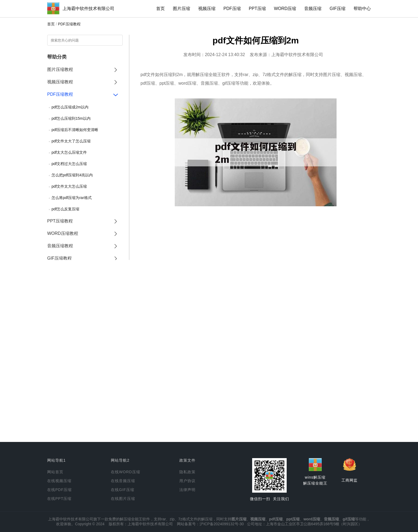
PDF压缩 (232, 8)
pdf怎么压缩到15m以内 (71, 118)
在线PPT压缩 (59, 499)
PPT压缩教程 (60, 221)
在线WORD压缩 (125, 472)
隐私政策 (187, 472)
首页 (160, 8)
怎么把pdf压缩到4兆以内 (72, 175)
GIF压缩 (338, 8)
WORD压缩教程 (63, 233)
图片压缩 (181, 8)
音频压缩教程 (60, 246)
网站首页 (55, 472)
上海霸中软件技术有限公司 (88, 8)
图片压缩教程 (60, 69)
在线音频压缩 (123, 481)
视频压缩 (207, 8)
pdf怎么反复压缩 (65, 209)
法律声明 (187, 490)
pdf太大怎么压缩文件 (69, 152)
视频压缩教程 (60, 82)
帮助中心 (362, 8)
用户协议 (187, 481)
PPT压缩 (257, 8)
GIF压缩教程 (59, 258)
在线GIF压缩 (122, 490)
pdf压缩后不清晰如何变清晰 (75, 130)
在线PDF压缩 (59, 490)
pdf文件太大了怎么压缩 (71, 141)
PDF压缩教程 (69, 24)
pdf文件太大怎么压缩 (69, 186)
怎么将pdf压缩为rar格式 (72, 198)
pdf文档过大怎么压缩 (69, 164)
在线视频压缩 (59, 481)
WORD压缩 (285, 8)
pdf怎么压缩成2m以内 (70, 107)
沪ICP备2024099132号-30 (222, 524)
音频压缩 (313, 8)
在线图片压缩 (123, 499)
